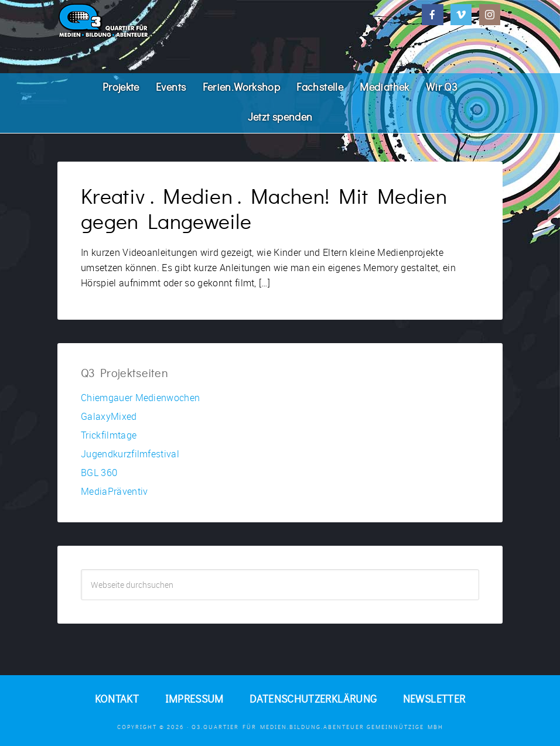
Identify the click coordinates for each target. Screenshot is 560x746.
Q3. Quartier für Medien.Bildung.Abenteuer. (145, 20)
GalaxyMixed (109, 416)
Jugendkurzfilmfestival (130, 454)
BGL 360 (99, 473)
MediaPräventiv (114, 491)
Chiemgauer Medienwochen (140, 398)
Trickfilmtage (109, 435)
